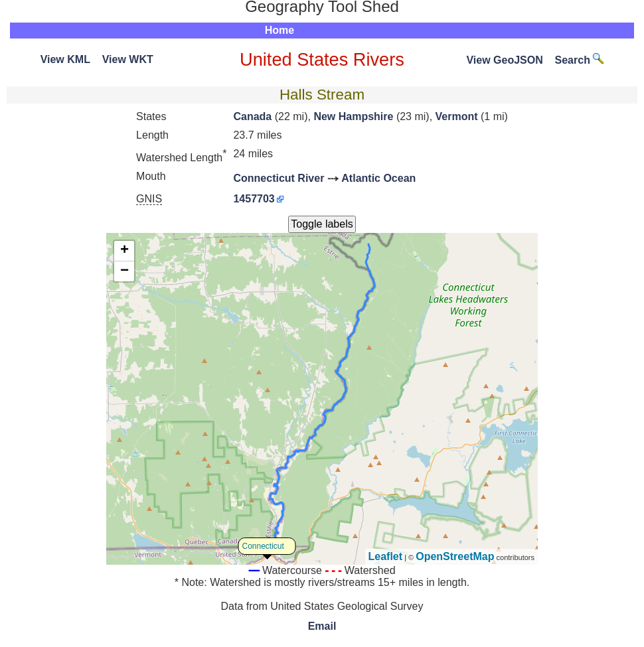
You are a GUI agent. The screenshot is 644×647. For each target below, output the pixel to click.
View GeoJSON (504, 60)
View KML (65, 59)
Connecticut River (279, 178)
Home (280, 30)
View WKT (128, 59)
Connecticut (263, 546)
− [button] (124, 271)
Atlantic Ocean (378, 178)
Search (580, 60)
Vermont (457, 116)
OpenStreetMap (455, 556)
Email (322, 626)
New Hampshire (353, 116)
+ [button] (124, 251)
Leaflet (386, 556)
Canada (252, 116)
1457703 (254, 199)
